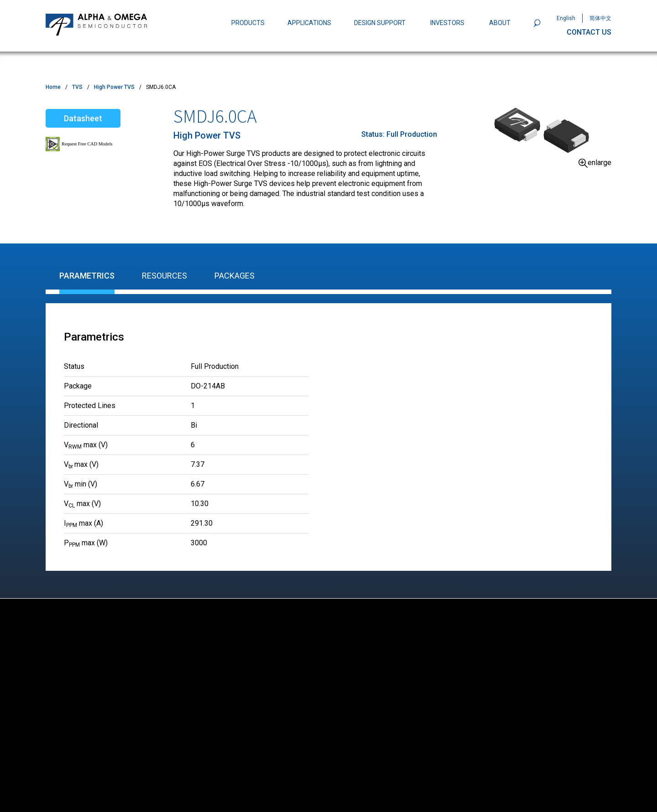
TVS (77, 87)
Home (53, 87)
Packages (235, 276)
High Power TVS (114, 87)
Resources (164, 276)
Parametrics (87, 276)
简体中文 (600, 18)
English (566, 18)
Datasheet (83, 118)
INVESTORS (447, 23)
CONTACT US (589, 32)
